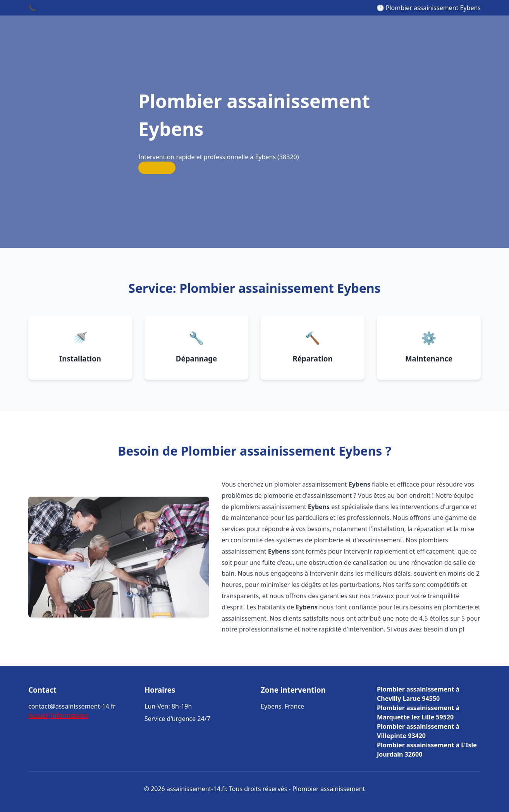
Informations (69, 716)
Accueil (39, 716)
